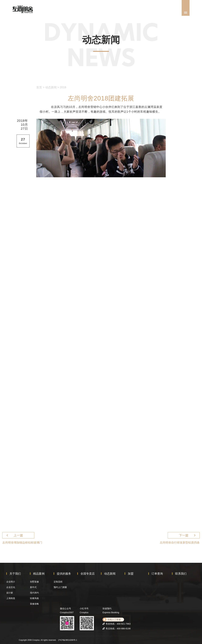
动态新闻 (51, 87)
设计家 (10, 593)
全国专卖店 (88, 574)
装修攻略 (34, 604)
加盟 (131, 574)
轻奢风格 (34, 598)
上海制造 (11, 598)
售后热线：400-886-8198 (118, 629)
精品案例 (39, 574)
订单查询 (157, 574)
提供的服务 (64, 574)
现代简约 (34, 593)
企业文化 (11, 587)
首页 (39, 87)
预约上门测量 (60, 587)
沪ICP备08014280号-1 (68, 640)
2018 (63, 87)
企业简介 (11, 582)
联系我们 (181, 574)
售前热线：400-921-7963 (118, 624)
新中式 (33, 587)
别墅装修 (34, 582)
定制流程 (58, 582)
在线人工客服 (114, 620)
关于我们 (15, 574)
